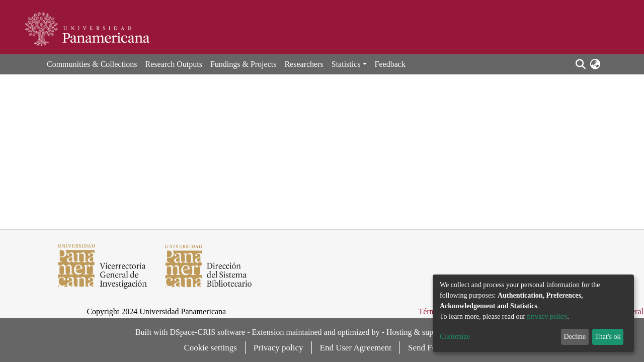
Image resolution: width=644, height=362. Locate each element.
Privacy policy (278, 348)
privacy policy (547, 316)
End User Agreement (356, 348)
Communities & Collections (92, 64)
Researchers (304, 64)
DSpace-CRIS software (207, 332)
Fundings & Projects (244, 64)
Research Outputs (174, 64)
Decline (575, 337)
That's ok (608, 337)
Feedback (390, 64)
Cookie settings (211, 348)
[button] (595, 64)
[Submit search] (580, 64)
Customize (455, 337)
